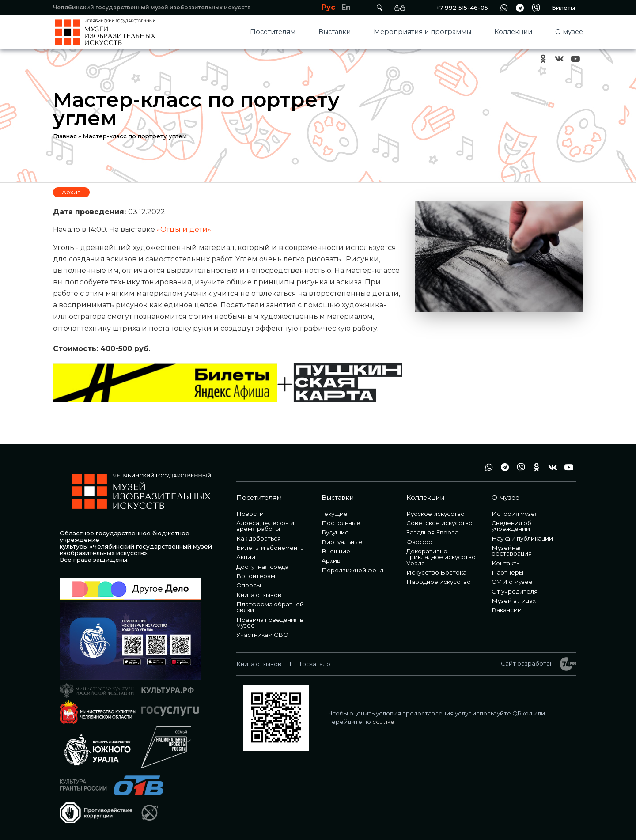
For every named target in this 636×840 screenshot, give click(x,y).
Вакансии (507, 610)
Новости (250, 514)
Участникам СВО (262, 635)
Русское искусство (435, 514)
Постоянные (341, 523)
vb (536, 8)
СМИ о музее (512, 582)
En (346, 7)
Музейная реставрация (512, 551)
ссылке (383, 722)
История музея (515, 514)
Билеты (563, 8)
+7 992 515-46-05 (462, 8)
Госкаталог (316, 664)
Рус (328, 7)
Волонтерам (256, 576)
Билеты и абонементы (271, 548)
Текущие (335, 514)
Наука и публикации (522, 538)
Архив (71, 192)
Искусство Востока (436, 572)
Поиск (379, 8)
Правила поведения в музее (270, 622)
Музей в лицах (514, 601)
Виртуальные (342, 542)
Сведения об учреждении (511, 526)
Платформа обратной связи (270, 607)
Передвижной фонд (352, 570)
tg (520, 8)
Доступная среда (262, 567)
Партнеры (507, 572)
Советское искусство (439, 523)
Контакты (506, 563)
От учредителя (515, 591)
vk (559, 59)
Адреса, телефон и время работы (265, 526)
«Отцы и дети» (184, 229)
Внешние (336, 551)
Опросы (249, 585)
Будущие (335, 532)
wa (504, 8)
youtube (575, 59)
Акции (246, 557)
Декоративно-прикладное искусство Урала (441, 557)
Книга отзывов (259, 595)
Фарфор (419, 542)
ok (543, 59)
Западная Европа (432, 532)
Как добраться (259, 538)
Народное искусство (439, 582)
